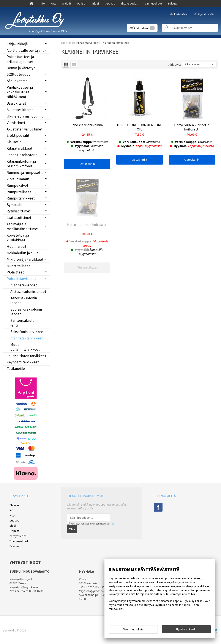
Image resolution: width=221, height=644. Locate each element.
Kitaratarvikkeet (20, 148)
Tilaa (72, 529)
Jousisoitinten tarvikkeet (26, 356)
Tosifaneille (16, 369)
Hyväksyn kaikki (186, 629)
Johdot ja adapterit (22, 155)
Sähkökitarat (17, 81)
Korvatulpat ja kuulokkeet (18, 238)
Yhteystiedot (129, 3)
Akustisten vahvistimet (25, 129)
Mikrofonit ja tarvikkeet (25, 259)
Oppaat (110, 3)
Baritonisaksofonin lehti (25, 323)
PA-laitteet (15, 272)
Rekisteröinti (181, 14)
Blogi (96, 3)
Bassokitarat (16, 103)
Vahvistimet (16, 123)
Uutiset (82, 3)
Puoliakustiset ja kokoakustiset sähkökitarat (20, 92)
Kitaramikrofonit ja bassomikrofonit (21, 164)
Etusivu (14, 505)
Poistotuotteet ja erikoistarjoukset (20, 59)
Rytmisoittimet (19, 211)
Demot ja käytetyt (21, 68)
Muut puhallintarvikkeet (25, 347)
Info (42, 3)
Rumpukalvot (17, 185)
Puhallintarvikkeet (21, 279)
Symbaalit (15, 205)
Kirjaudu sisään (206, 14)
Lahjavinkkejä (17, 44)
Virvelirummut (18, 179)
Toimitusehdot (153, 3)
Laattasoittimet (19, 218)
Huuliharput (17, 247)
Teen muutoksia (133, 629)
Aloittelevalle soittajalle (26, 50)
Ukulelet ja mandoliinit (25, 116)
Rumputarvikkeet (21, 198)
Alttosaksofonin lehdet (28, 292)
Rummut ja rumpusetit (25, 173)
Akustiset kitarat (20, 110)
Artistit (67, 3)
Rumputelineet (19, 192)
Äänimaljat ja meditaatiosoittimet (23, 226)
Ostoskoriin (87, 164)
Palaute (173, 3)
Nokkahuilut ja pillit (22, 253)
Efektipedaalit (18, 135)
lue (113, 524)
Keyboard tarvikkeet (23, 362)
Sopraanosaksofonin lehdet (26, 312)
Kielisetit (14, 142)
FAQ (54, 3)
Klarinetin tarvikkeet (27, 338)
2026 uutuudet (18, 74)
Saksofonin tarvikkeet (28, 332)
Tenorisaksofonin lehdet (24, 300)
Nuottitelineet (18, 266)
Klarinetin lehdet (24, 285)
